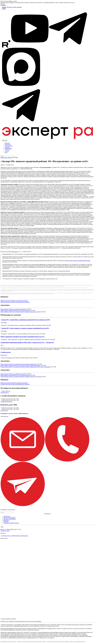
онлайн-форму (38, 621)
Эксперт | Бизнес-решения (15, 7)
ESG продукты (9, 146)
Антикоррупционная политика (11, 523)
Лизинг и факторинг (31, 364)
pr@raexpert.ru (15, 252)
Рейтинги (7, 143)
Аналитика (8, 144)
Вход (4, 9)
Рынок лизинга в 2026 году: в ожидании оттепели (13, 309)
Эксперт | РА (5, 7)
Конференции (8, 148)
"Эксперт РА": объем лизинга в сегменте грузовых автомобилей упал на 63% (25, 328)
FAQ (6, 153)
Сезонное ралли (6, 352)
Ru (6, 141)
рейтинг (27, 167)
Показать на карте (5, 531)
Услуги (7, 151)
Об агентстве (7, 516)
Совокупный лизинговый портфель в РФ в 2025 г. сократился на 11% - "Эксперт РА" (27, 342)
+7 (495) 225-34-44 (5, 536)
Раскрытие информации (10, 519)
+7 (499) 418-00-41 (15, 536)
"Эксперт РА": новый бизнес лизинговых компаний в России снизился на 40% (25, 320)
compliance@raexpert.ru (6, 402)
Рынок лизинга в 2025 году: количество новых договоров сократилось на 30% (20, 312)
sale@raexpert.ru (5, 393)
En (3, 141)
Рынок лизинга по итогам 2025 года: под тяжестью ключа (15, 310)
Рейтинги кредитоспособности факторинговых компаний (15, 302)
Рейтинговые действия (6, 158)
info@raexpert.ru (24, 536)
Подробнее (3, 5)
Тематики (7, 150)
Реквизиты (6, 520)
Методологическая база (9, 518)
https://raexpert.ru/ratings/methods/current (80, 261)
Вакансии (6, 522)
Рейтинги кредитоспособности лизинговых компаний (14, 301)
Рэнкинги (7, 147)
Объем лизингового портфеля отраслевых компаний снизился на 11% (23, 337)
